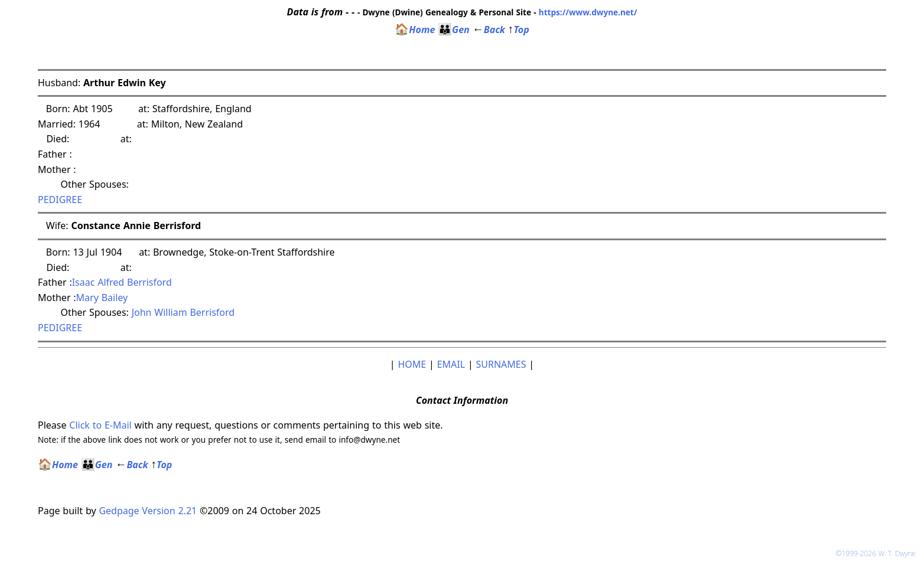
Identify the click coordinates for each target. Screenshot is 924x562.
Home (415, 30)
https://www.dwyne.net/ (588, 12)
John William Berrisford (183, 312)
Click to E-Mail (100, 425)
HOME (412, 364)
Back (489, 30)
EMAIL (451, 364)
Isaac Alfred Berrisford (122, 282)
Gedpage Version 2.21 (148, 511)
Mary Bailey (102, 298)
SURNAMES (501, 364)
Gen (454, 30)
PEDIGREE (60, 200)
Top (519, 30)
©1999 (878, 553)
